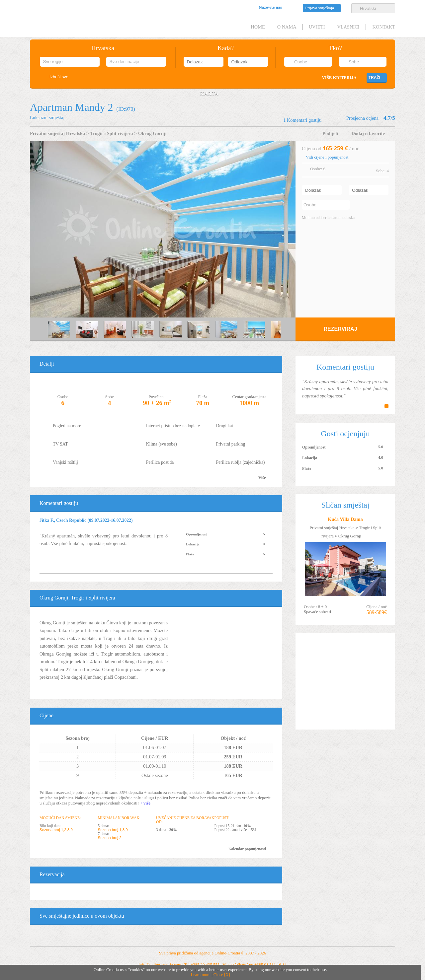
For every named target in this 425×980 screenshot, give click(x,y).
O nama (287, 27)
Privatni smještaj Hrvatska (57, 133)
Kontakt (384, 27)
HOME (258, 27)
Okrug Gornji (152, 133)
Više (262, 478)
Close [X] (222, 975)
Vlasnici (348, 27)
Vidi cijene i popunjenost (327, 157)
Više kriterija (339, 78)
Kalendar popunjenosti (247, 849)
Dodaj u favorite (368, 133)
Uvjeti (317, 27)
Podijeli (330, 133)
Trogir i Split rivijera (111, 133)
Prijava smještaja (320, 8)
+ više (145, 803)
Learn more (200, 975)
